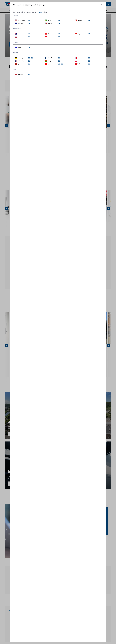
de (29, 58)
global (41, 12)
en (30, 20)
